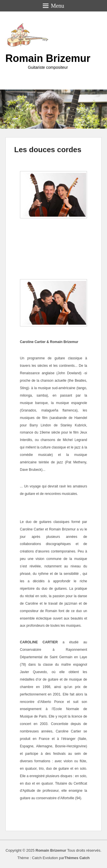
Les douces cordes (48, 150)
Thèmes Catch (77, 858)
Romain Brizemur (48, 58)
